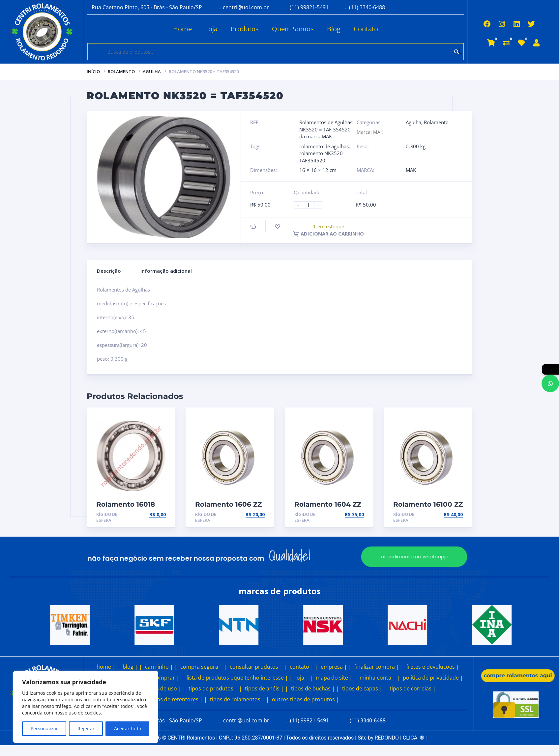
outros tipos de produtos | (306, 699)
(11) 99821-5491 (309, 7)
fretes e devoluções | (433, 667)
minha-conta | (378, 678)
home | (106, 667)
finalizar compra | (377, 667)
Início (93, 71)
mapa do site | (334, 678)
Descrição (109, 271)
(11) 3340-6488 (367, 7)
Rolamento (121, 71)
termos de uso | (161, 688)
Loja (186, 29)
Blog (308, 29)
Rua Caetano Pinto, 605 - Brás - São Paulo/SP (147, 7)
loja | (302, 678)
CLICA (413, 738)
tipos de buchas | (313, 688)
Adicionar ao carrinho (328, 234)
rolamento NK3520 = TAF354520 (323, 157)
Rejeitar (86, 728)
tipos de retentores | (177, 699)
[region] (86, 707)
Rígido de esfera (107, 517)
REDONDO (387, 738)
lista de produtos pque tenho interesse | (237, 678)
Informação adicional (166, 271)
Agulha (152, 71)
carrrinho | (159, 667)
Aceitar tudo (128, 728)
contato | (302, 667)
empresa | (334, 667)
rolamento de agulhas (324, 146)
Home (157, 29)
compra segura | (201, 667)
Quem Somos (267, 29)
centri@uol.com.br (246, 7)
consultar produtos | (256, 667)
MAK (411, 170)
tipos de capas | (362, 688)
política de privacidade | (433, 678)
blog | (130, 667)
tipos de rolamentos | (237, 699)
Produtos (219, 29)
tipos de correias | (413, 688)
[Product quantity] (311, 205)
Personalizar (44, 728)
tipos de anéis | (264, 688)
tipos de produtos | (213, 688)
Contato (340, 29)
